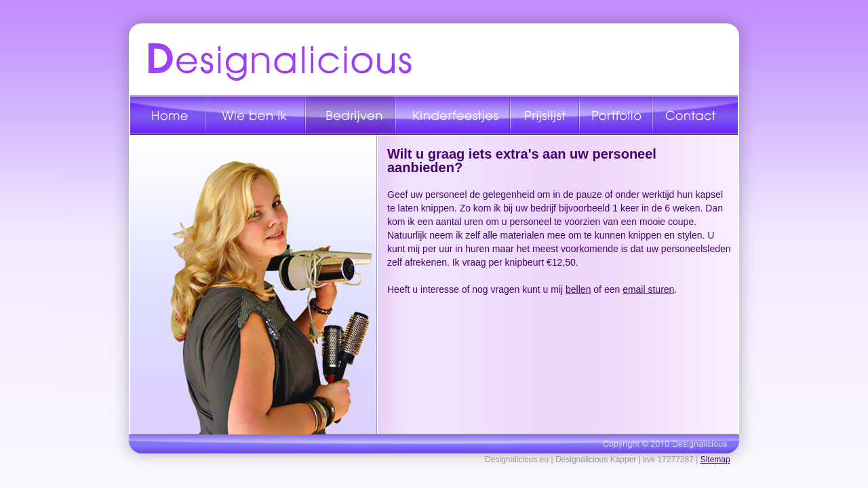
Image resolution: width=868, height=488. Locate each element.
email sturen (648, 289)
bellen (578, 289)
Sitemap (715, 460)
